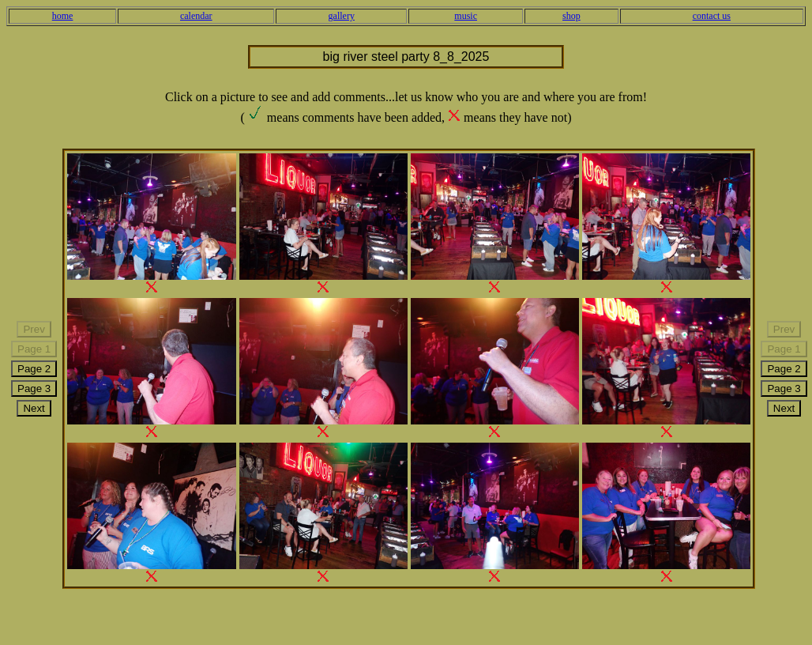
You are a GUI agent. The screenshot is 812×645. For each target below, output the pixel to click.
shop (571, 16)
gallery (342, 16)
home (63, 16)
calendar (196, 16)
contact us (712, 16)
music (466, 16)
